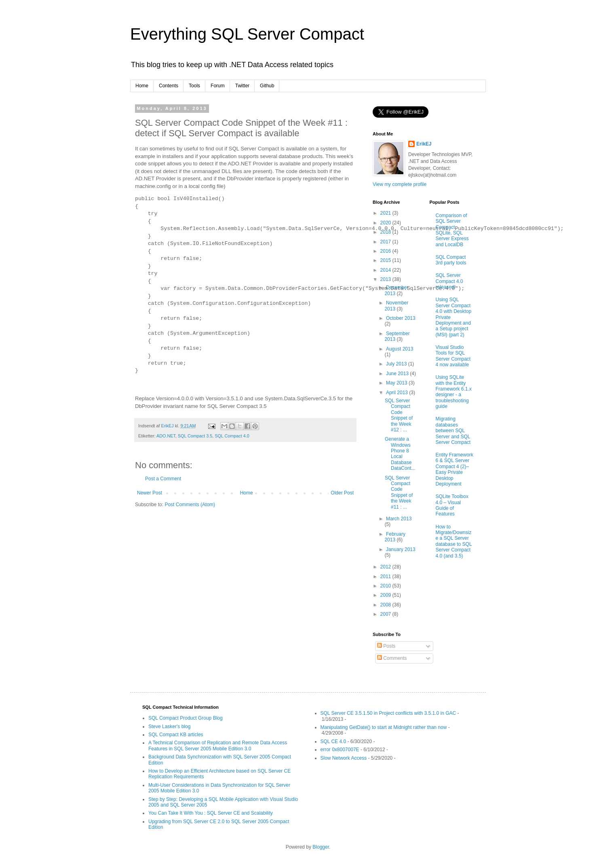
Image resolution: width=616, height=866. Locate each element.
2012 (386, 567)
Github (267, 86)
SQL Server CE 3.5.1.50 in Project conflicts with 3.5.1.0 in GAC (388, 713)
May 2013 (397, 383)
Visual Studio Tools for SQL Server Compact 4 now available (453, 356)
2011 (386, 577)
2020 (386, 223)
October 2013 (401, 318)
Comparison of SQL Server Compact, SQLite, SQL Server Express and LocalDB (452, 230)
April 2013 (398, 393)
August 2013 (400, 349)
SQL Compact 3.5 (195, 436)
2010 (386, 586)
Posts (386, 646)
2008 (386, 605)
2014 (386, 270)
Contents (169, 86)
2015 (386, 260)
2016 (386, 251)
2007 (386, 614)
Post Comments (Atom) (190, 505)
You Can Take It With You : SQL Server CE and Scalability (211, 813)
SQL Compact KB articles (176, 735)
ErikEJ (424, 144)
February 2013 (395, 537)
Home (142, 86)
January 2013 (401, 549)
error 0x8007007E (340, 750)
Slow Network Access (344, 758)
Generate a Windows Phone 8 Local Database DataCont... (400, 454)
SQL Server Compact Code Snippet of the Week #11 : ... (399, 492)
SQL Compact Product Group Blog (186, 718)
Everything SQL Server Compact (247, 34)
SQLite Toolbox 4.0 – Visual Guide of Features (452, 505)
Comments (392, 658)
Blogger (321, 847)
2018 (386, 232)
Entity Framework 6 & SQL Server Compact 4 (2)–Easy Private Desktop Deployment (455, 469)
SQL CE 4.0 (333, 741)
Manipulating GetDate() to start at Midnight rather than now (384, 727)
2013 (386, 279)
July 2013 (397, 364)
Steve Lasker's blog (169, 727)
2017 (386, 242)
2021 (386, 213)
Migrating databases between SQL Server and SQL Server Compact (453, 431)
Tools (194, 86)
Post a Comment (163, 479)
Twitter (242, 86)
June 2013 (398, 374)
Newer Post (150, 493)
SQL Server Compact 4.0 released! (449, 281)
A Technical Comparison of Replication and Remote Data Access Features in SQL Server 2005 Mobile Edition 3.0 (218, 746)
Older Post (342, 493)
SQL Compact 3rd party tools (451, 260)
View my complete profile (400, 184)
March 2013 (399, 519)
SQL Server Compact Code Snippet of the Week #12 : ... (399, 415)
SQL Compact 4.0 (232, 436)
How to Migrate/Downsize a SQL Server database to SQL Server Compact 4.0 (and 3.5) (454, 541)
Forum (218, 86)
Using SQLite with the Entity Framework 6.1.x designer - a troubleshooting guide (454, 392)
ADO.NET (166, 436)
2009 (386, 595)
